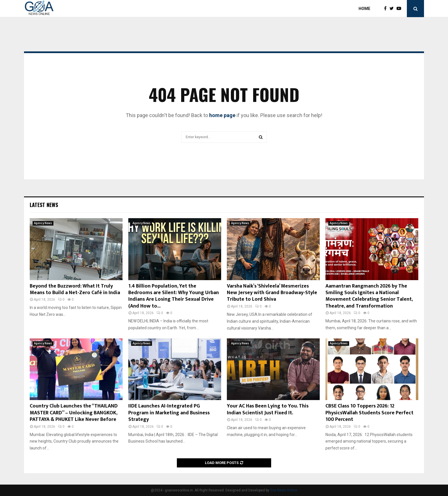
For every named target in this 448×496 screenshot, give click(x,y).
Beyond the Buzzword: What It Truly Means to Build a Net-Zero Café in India (75, 289)
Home (364, 9)
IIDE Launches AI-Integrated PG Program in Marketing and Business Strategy (169, 413)
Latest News (44, 205)
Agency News (43, 223)
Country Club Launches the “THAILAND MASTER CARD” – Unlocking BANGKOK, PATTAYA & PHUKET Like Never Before (74, 413)
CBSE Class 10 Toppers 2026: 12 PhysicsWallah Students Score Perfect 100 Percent (369, 413)
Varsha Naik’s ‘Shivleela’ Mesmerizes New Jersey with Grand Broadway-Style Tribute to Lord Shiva (272, 293)
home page (222, 115)
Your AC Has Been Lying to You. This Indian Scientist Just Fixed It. (268, 409)
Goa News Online (284, 490)
